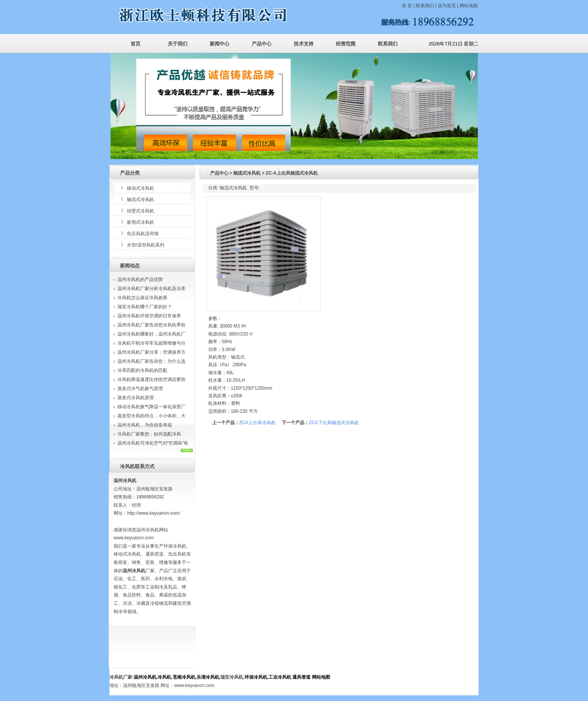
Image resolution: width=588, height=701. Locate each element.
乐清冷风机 (208, 677)
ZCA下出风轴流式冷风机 (334, 423)
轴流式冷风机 (140, 200)
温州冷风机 (145, 677)
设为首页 (447, 6)
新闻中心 (220, 44)
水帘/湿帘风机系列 (146, 245)
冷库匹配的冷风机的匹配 (142, 370)
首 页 (408, 6)
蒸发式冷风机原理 (136, 398)
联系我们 (425, 6)
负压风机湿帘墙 (143, 234)
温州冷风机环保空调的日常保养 (149, 316)
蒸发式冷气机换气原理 (140, 389)
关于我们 (178, 44)
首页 (136, 44)
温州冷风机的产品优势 (140, 279)
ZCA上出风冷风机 (257, 423)
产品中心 (262, 44)
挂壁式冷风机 (140, 211)
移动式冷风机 (140, 188)
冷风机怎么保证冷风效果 (142, 298)
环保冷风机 (256, 677)
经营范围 (346, 44)
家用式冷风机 (140, 222)
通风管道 (301, 677)
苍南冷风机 (184, 677)
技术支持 (304, 44)
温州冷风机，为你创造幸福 (145, 425)
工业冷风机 (280, 677)
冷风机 (164, 677)
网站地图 (469, 6)
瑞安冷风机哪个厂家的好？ (145, 307)
